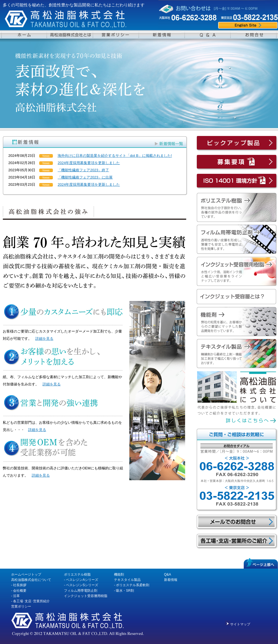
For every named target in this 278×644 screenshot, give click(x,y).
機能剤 (119, 574)
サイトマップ (240, 624)
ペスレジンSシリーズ (82, 585)
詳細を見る (44, 339)
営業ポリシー (21, 606)
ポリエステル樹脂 (77, 574)
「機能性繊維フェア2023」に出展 (85, 177)
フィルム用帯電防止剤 (81, 591)
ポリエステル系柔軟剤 (133, 585)
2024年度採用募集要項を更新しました (89, 163)
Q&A (167, 574)
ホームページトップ (26, 574)
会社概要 (20, 591)
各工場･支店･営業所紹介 (31, 601)
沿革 (16, 596)
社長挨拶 (20, 585)
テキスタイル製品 (127, 580)
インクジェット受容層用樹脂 (86, 596)
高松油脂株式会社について (31, 580)
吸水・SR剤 (125, 591)
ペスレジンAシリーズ (82, 580)
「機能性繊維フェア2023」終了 (83, 170)
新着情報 (171, 580)
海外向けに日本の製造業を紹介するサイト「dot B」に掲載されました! (115, 156)
